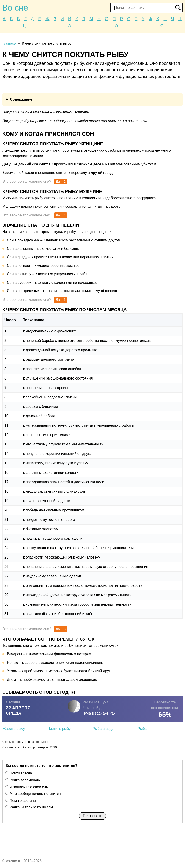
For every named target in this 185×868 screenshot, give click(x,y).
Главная (9, 43)
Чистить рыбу (59, 729)
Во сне (15, 8)
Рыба (142, 729)
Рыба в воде (103, 729)
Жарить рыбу (14, 729)
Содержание (21, 99)
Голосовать (92, 816)
